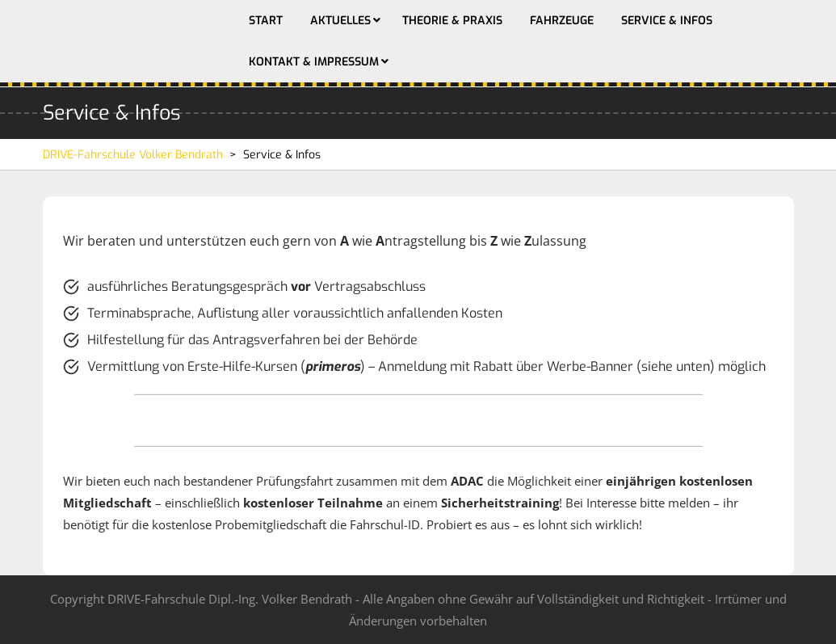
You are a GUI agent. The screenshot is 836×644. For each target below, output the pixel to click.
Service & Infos (667, 21)
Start (266, 21)
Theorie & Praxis (452, 21)
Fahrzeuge (562, 21)
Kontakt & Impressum (314, 62)
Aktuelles (340, 21)
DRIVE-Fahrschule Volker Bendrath (133, 155)
